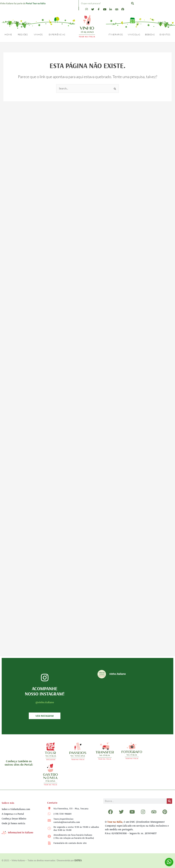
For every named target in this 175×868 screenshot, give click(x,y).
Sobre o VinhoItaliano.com (16, 809)
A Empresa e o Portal (13, 814)
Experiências (57, 34)
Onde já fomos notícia (13, 823)
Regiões (23, 34)
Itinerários (116, 34)
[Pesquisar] (133, 3)
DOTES (78, 860)
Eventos (165, 34)
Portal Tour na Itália (36, 3)
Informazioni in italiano (21, 832)
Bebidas (150, 34)
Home (8, 34)
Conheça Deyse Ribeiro (14, 819)
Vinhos (38, 34)
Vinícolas (134, 34)
